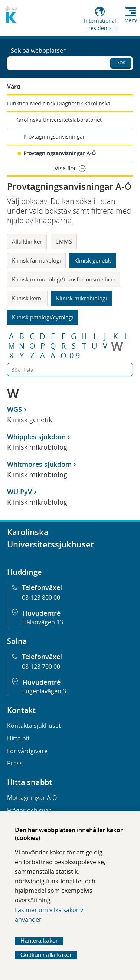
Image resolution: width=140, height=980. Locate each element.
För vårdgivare (27, 751)
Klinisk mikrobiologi (82, 298)
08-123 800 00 (41, 598)
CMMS (64, 241)
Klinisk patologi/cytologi (43, 317)
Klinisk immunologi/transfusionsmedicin (64, 279)
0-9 (75, 356)
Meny (131, 20)
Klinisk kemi (27, 298)
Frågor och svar (29, 810)
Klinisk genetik (93, 260)
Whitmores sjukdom (39, 464)
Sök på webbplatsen (39, 51)
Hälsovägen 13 (43, 622)
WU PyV (19, 492)
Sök (121, 62)
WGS (14, 409)
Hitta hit (18, 738)
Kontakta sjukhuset (34, 726)
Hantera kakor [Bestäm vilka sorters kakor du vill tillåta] (39, 941)
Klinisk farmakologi (36, 260)
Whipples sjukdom (36, 437)
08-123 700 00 (41, 667)
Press (15, 763)
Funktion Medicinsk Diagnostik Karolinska (59, 103)
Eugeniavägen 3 (44, 691)
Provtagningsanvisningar (54, 136)
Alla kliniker (27, 241)
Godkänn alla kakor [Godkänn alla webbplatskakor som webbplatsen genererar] (46, 955)
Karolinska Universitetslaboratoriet (58, 120)
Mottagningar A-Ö (32, 798)
